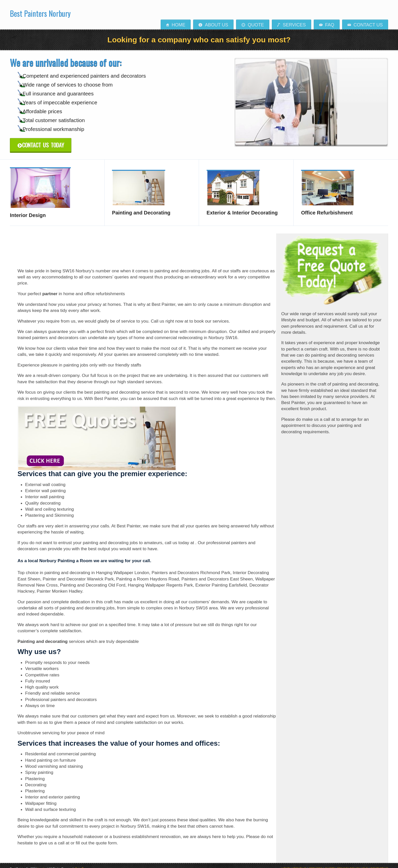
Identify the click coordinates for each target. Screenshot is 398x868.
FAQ (327, 25)
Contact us (365, 25)
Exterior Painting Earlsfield (221, 580)
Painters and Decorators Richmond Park (191, 567)
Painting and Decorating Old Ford (93, 580)
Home (176, 25)
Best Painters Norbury (40, 12)
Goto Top (80, 863)
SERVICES (316, 863)
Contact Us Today (41, 145)
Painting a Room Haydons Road (147, 574)
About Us (213, 25)
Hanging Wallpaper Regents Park (160, 580)
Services (292, 25)
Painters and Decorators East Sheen (217, 574)
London (42, 863)
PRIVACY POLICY (349, 863)
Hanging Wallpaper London (122, 567)
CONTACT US (379, 863)
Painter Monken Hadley (60, 586)
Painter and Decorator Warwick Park (78, 574)
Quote (253, 25)
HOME (286, 863)
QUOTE (330, 863)
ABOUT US (299, 863)
